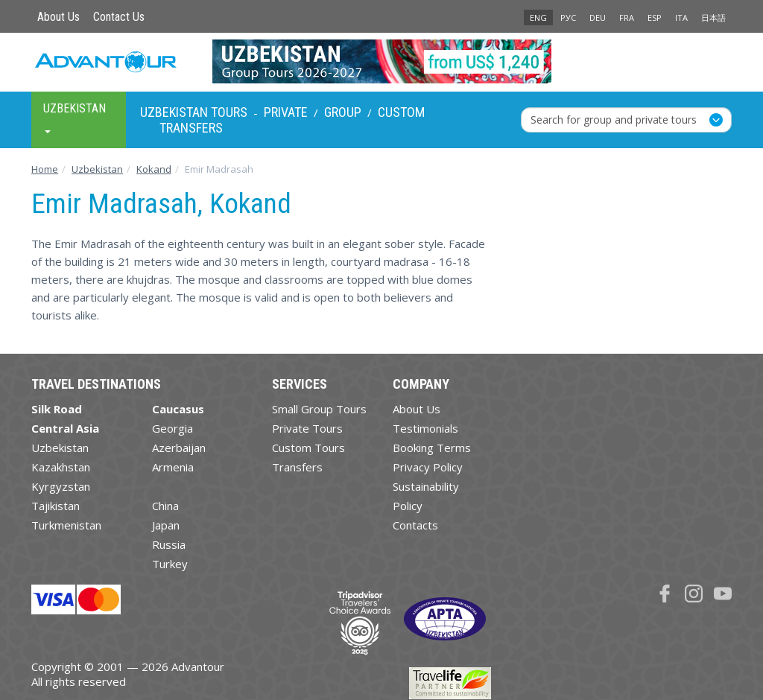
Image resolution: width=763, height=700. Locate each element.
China (165, 506)
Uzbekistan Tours (194, 112)
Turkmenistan (66, 525)
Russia (169, 544)
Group (343, 112)
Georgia (172, 428)
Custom (401, 112)
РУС (568, 17)
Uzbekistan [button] (75, 117)
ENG (538, 17)
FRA (627, 17)
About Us (58, 17)
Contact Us (119, 17)
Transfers (191, 128)
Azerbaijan (179, 448)
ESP (655, 17)
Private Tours (307, 428)
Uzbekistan (60, 448)
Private (286, 112)
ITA (681, 17)
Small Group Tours (319, 409)
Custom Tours (308, 448)
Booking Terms (432, 448)
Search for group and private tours (614, 120)
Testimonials (425, 428)
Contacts (415, 525)
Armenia (173, 467)
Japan (166, 525)
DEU (598, 17)
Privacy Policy (428, 467)
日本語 (713, 17)
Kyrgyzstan (61, 486)
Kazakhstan (61, 467)
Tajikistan (56, 506)
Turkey (170, 564)
